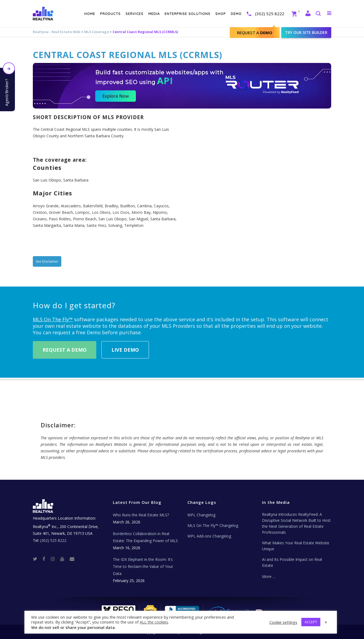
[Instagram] (55, 559)
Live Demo (125, 350)
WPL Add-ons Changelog (209, 536)
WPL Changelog (201, 515)
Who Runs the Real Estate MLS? (141, 515)
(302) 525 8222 (270, 14)
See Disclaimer (47, 261)
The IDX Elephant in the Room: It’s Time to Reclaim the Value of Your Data (143, 566)
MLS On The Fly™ (53, 319)
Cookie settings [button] (283, 622)
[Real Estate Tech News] (72, 559)
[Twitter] (37, 559)
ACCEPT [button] (311, 622)
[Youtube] (64, 559)
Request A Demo (65, 350)
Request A (255, 33)
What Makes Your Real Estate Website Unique (296, 546)
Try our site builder (306, 32)
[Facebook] (46, 559)
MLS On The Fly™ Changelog (213, 525)
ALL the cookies (154, 622)
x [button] (326, 622)
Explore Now (116, 96)
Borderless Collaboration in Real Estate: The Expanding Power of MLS (145, 537)
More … (269, 576)
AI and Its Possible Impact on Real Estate (292, 562)
